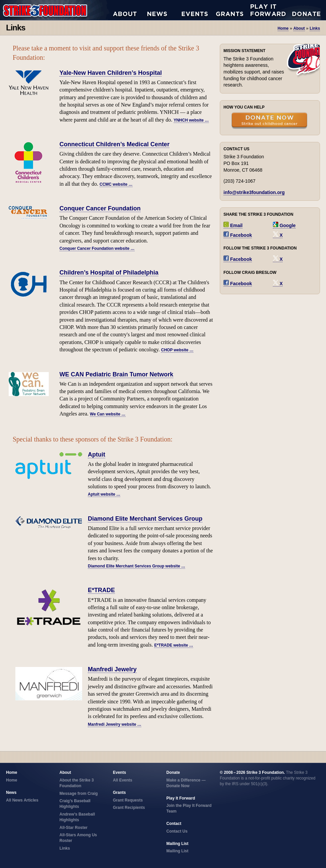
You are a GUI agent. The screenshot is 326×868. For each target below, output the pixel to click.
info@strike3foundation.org (254, 192)
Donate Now (303, 10)
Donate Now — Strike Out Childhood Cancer (269, 121)
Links (65, 848)
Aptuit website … (104, 494)
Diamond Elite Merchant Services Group (145, 519)
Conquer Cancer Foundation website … (97, 248)
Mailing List (177, 851)
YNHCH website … (191, 120)
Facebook (238, 235)
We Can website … (108, 414)
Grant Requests (233, 10)
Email (233, 225)
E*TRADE (101, 590)
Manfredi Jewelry (112, 669)
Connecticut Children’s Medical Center (114, 144)
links (315, 28)
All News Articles (165, 10)
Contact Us (177, 831)
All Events (199, 10)
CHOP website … (177, 350)
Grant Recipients (129, 808)
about (299, 28)
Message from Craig (79, 794)
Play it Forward (268, 10)
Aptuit (97, 455)
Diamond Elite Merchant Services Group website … (136, 566)
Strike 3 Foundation (56, 10)
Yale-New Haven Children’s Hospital (111, 73)
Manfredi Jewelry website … (115, 724)
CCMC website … (116, 184)
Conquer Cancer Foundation (100, 208)
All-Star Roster (73, 828)
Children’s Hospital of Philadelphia (109, 273)
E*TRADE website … (174, 645)
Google (284, 225)
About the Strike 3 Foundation (130, 10)
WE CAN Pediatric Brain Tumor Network (116, 374)
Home (283, 28)
